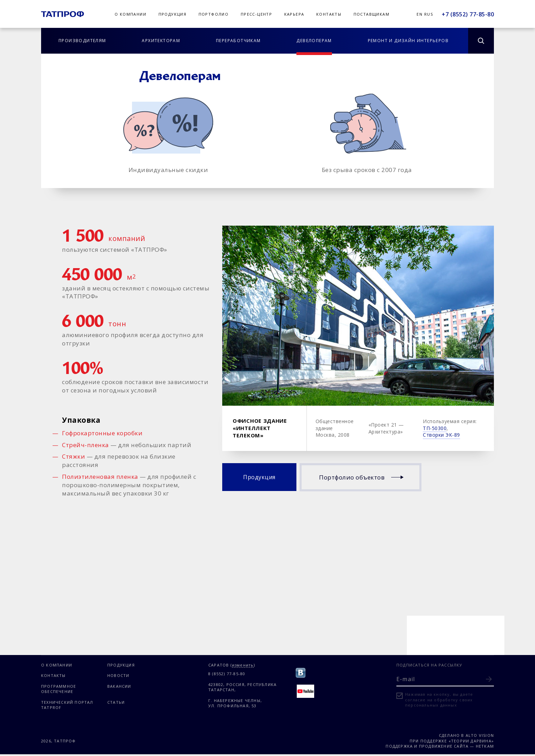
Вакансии (119, 686)
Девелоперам (314, 41)
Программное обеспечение (59, 689)
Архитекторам (161, 41)
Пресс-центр (256, 14)
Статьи (116, 702)
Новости (118, 675)
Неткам (485, 746)
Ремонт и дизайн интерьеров (408, 41)
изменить (243, 665)
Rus (429, 14)
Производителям (82, 41)
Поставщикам (371, 14)
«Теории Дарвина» (471, 741)
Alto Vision (480, 735)
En (420, 14)
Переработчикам (238, 41)
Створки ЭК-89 (441, 435)
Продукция (173, 14)
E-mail (406, 679)
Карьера (294, 14)
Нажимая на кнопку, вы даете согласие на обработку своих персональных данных (439, 700)
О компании (130, 14)
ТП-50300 (435, 428)
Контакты (329, 14)
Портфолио (214, 14)
